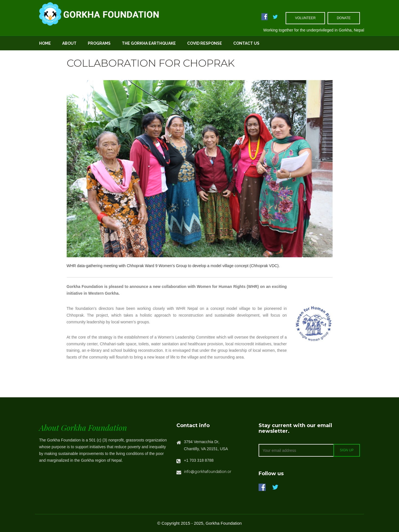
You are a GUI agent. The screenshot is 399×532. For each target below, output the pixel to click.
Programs (99, 43)
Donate (344, 18)
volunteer (305, 18)
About (69, 43)
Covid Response (205, 43)
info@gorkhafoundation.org (209, 472)
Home (45, 43)
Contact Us (246, 43)
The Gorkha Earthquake (149, 43)
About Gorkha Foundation (83, 428)
